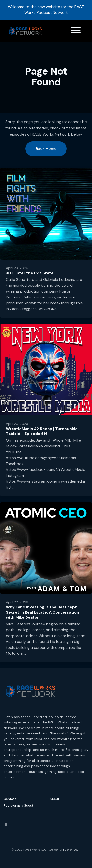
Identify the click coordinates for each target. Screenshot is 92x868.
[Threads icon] (24, 825)
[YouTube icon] (6, 825)
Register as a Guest (18, 805)
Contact (10, 799)
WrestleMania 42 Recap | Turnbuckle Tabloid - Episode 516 (42, 431)
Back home (46, 149)
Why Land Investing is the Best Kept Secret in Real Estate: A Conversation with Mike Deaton (42, 612)
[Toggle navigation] (76, 31)
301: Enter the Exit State (30, 273)
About (54, 799)
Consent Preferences (64, 850)
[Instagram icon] (15, 825)
